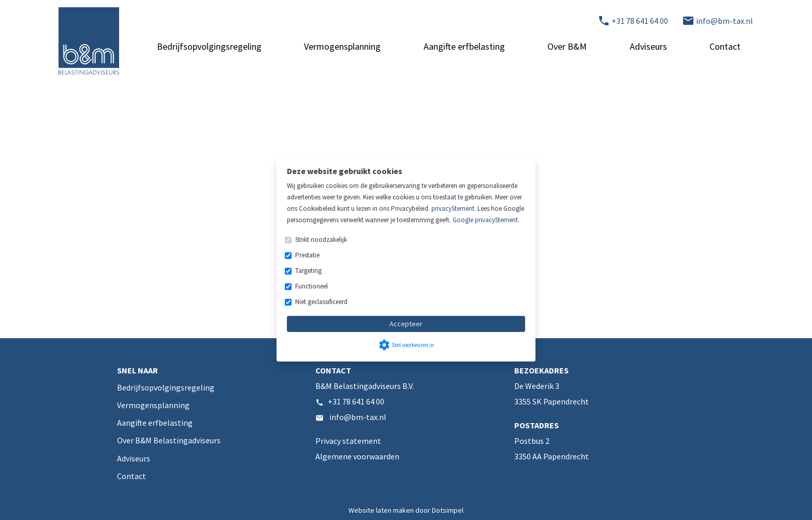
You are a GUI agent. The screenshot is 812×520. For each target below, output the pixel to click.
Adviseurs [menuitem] (648, 46)
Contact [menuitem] (725, 46)
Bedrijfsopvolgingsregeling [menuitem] (209, 46)
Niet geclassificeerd (321, 302)
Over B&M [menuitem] (567, 46)
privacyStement (453, 208)
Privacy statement (348, 441)
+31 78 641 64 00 (356, 401)
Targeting (308, 271)
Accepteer (406, 324)
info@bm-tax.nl (358, 417)
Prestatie (307, 255)
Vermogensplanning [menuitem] (342, 46)
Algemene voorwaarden (357, 456)
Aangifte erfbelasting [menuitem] (464, 46)
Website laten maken (382, 510)
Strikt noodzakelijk (321, 240)
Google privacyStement (485, 220)
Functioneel (311, 286)
